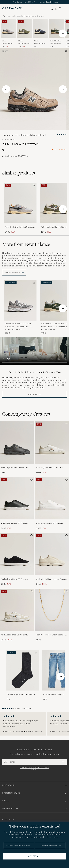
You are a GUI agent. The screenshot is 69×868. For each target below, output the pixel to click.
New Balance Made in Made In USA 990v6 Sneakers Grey (18, 327)
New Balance (9, 140)
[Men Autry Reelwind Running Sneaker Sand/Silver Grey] (8, 28)
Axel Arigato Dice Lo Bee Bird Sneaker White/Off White (14, 635)
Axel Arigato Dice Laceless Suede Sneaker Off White (51, 579)
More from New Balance (26, 244)
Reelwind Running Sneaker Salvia (24, 43)
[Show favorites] (56, 8)
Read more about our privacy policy (34, 769)
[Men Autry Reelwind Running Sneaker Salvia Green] (24, 28)
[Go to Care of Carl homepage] (13, 8)
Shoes (5, 51)
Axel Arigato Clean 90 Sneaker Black (14, 523)
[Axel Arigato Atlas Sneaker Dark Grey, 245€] (17, 448)
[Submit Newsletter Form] (63, 762)
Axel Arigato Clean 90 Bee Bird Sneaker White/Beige (50, 468)
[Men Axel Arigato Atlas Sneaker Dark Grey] (17, 443)
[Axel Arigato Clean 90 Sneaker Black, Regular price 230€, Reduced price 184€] (17, 503)
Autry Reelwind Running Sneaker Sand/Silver (19, 227)
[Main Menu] (65, 8)
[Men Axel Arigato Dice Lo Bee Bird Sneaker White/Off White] (17, 610)
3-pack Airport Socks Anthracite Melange (21, 694)
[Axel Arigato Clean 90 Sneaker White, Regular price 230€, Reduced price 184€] (52, 503)
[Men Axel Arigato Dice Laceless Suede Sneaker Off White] (52, 554)
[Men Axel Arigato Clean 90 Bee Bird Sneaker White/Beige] (52, 443)
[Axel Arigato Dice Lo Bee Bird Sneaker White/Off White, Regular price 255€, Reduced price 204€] (17, 615)
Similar (19, 173)
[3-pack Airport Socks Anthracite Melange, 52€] (22, 675)
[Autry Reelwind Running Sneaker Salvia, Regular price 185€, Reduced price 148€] (24, 33)
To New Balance (14, 272)
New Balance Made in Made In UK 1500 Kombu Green (56, 43)
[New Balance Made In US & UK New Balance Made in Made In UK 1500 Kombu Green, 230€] (56, 33)
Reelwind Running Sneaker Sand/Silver (8, 43)
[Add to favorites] (33, 186)
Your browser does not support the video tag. (34, 351)
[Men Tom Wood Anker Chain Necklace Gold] (52, 610)
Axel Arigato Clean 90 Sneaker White (50, 523)
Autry (4, 40)
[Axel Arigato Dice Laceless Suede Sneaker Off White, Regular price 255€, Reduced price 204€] (52, 559)
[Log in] (52, 8)
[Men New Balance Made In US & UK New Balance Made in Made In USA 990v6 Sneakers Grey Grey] (20, 300)
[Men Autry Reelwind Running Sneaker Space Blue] (40, 28)
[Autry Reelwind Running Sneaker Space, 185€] (40, 33)
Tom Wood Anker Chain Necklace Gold (51, 635)
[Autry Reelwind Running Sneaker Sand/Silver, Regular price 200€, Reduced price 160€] (8, 33)
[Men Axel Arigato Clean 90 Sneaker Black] (17, 498)
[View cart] (60, 8)
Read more (33, 394)
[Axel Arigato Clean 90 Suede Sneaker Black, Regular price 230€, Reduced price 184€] (17, 559)
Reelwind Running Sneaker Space (40, 43)
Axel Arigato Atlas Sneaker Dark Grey (15, 468)
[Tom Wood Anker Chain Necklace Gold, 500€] (52, 615)
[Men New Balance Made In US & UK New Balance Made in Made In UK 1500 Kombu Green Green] (56, 28)
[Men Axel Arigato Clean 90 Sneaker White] (52, 498)
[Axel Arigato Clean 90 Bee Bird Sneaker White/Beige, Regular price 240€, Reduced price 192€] (52, 448)
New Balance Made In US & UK (56, 41)
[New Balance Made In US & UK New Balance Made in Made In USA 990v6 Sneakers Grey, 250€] (20, 307)
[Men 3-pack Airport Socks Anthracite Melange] (22, 670)
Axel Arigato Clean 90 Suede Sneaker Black (14, 579)
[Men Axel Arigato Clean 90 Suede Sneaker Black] (17, 554)
